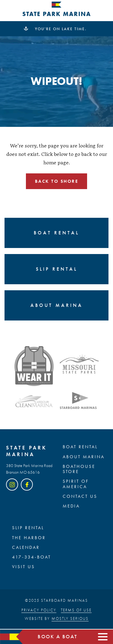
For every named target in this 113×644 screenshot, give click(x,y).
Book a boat (58, 637)
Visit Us (24, 567)
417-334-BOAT (31, 557)
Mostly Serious (70, 618)
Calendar (26, 548)
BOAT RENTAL (80, 447)
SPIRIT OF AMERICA (76, 484)
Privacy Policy (39, 610)
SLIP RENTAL (28, 528)
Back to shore (57, 181)
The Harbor (29, 538)
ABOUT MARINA (84, 457)
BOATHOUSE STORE (79, 469)
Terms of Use (76, 610)
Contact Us (80, 497)
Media (71, 506)
